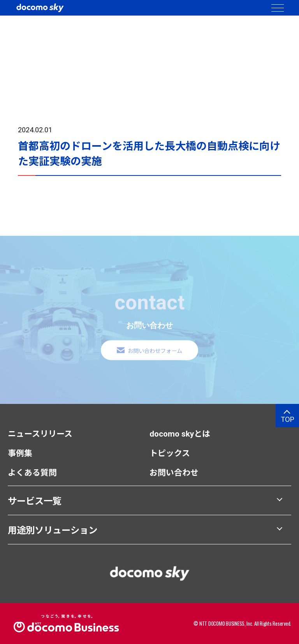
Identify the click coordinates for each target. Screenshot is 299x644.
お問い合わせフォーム (155, 356)
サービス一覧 (35, 501)
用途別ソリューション (53, 530)
